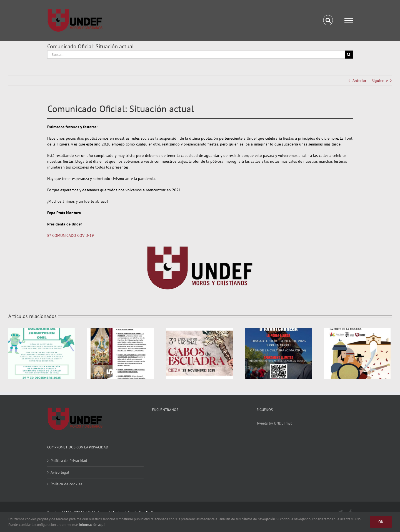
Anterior (359, 81)
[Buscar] (349, 55)
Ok (381, 522)
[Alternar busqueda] (328, 20)
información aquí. (92, 525)
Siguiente (380, 81)
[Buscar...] (196, 55)
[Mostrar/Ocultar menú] (349, 21)
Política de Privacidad (69, 461)
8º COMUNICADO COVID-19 (71, 235)
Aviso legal (60, 472)
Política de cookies (66, 484)
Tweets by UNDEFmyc (274, 423)
